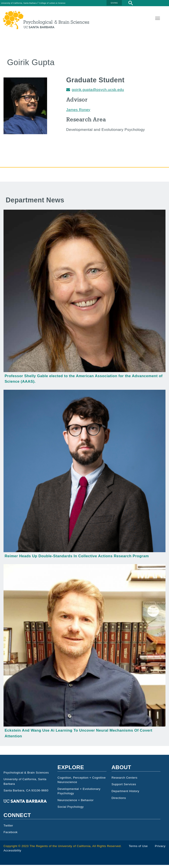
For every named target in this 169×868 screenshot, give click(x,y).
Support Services (124, 788)
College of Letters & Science (52, 3)
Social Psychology (71, 810)
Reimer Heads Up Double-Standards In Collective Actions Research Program (77, 559)
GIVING (114, 3)
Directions (119, 801)
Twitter (8, 829)
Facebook (11, 835)
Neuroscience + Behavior (75, 803)
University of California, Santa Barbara (19, 3)
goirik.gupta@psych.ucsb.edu (98, 93)
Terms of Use (138, 849)
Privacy (160, 849)
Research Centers (125, 781)
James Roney (78, 113)
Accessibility (12, 854)
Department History (125, 794)
